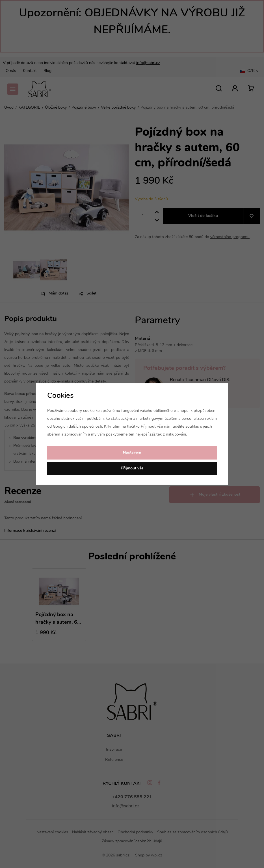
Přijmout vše (132, 468)
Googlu (59, 427)
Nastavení (132, 453)
